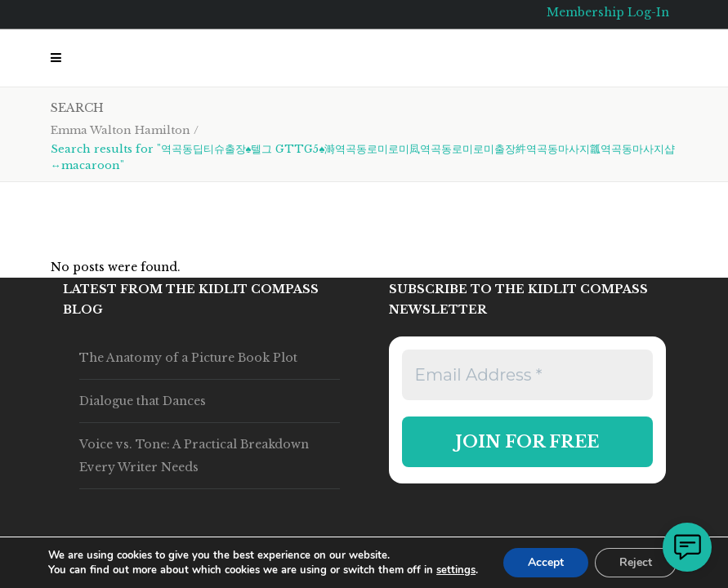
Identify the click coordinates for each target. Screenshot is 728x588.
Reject (636, 562)
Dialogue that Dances (143, 401)
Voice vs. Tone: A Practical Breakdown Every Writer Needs (194, 456)
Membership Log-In (608, 12)
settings (456, 570)
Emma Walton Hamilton (121, 130)
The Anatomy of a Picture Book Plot (188, 358)
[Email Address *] (527, 375)
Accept (546, 562)
